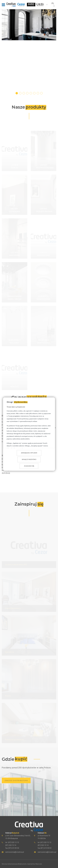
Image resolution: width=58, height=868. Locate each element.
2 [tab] (20, 93)
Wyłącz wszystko (29, 459)
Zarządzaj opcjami (29, 453)
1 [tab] (17, 93)
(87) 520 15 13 (13, 842)
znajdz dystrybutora (16, 780)
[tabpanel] (29, 25)
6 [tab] (34, 93)
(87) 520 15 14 (11, 845)
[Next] (54, 51)
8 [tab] (42, 93)
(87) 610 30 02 (13, 848)
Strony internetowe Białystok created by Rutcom (22, 864)
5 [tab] (31, 93)
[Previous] (4, 51)
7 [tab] (38, 93)
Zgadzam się (29, 466)
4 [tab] (27, 93)
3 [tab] (24, 93)
